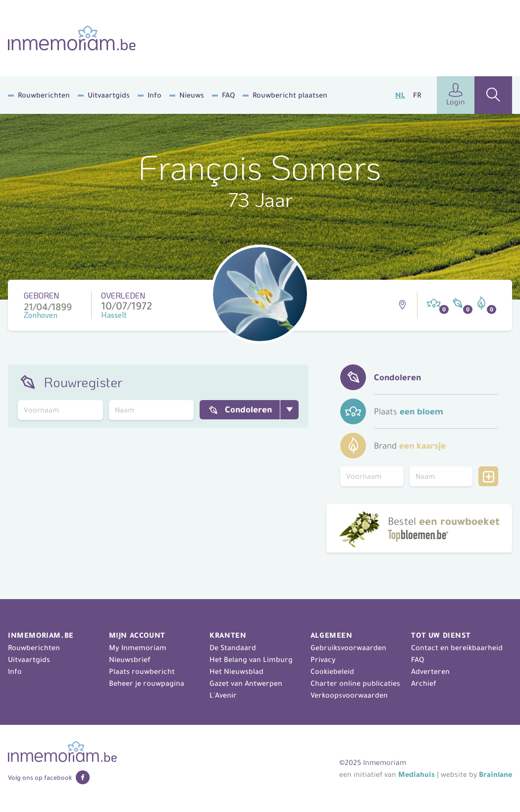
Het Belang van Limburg (251, 660)
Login (456, 95)
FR (417, 95)
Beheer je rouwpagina (147, 683)
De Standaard (233, 648)
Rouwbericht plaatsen (290, 95)
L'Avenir (223, 695)
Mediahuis (416, 774)
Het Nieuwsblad (236, 671)
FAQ (228, 95)
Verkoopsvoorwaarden (349, 695)
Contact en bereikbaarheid (457, 648)
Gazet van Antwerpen (246, 683)
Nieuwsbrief (130, 660)
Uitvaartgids (109, 95)
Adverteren (430, 671)
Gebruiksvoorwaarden (348, 648)
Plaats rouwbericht (142, 671)
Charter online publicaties (355, 683)
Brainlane (495, 774)
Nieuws (192, 95)
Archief (424, 683)
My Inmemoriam (138, 648)
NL (400, 95)
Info (155, 95)
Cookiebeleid (332, 671)
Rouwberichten (44, 95)
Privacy (323, 660)
